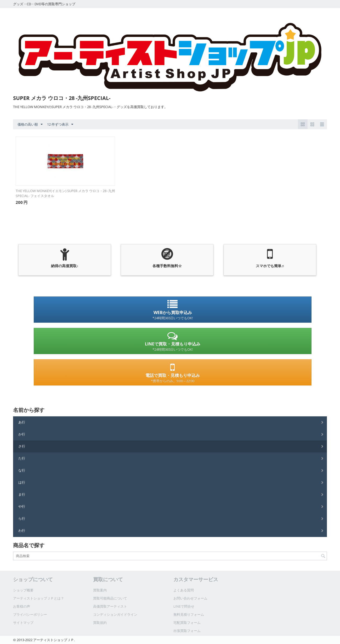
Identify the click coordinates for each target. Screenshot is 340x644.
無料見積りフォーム (189, 614)
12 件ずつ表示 (60, 125)
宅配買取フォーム (187, 623)
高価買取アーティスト (110, 606)
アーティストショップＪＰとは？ (39, 598)
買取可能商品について (110, 598)
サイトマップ (23, 623)
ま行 (22, 494)
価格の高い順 (30, 125)
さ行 (22, 446)
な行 (22, 470)
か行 (22, 434)
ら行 (22, 518)
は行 (22, 482)
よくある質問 (184, 590)
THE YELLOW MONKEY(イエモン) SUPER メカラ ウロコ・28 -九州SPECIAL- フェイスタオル (65, 193)
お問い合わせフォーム (190, 598)
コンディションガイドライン (115, 614)
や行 (22, 506)
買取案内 (100, 590)
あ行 (22, 422)
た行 (22, 458)
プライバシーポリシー (30, 614)
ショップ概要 (23, 590)
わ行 (22, 530)
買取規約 (100, 623)
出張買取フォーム (187, 631)
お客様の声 (22, 606)
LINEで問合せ (184, 606)
